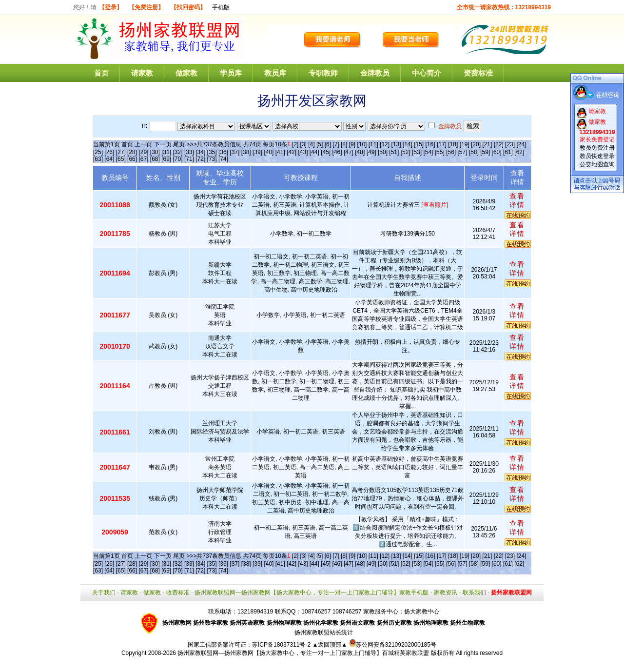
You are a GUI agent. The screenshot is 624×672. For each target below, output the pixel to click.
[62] (519, 152)
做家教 (186, 73)
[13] (396, 144)
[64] (109, 159)
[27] (121, 152)
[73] (212, 159)
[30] (155, 152)
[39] (257, 152)
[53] (417, 152)
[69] (166, 159)
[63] (98, 159)
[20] (476, 144)
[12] (385, 144)
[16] (430, 144)
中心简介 (427, 73)
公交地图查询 (597, 164)
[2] (295, 144)
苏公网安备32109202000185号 (393, 645)
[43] (303, 152)
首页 (101, 73)
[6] (328, 144)
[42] (292, 152)
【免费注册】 (146, 7)
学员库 (231, 73)
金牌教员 (375, 73)
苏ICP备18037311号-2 (282, 645)
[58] (474, 152)
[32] (178, 152)
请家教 (142, 73)
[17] (442, 144)
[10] (362, 144)
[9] (352, 144)
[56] (451, 152)
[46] (337, 152)
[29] (143, 152)
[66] (132, 159)
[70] (178, 159)
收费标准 (178, 593)
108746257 (347, 612)
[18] (453, 144)
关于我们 (104, 593)
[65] (121, 159)
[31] (166, 152)
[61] (508, 152)
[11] (373, 144)
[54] (428, 152)
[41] (280, 152)
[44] (314, 152)
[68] (155, 159)
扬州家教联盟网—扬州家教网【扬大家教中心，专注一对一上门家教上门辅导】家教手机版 (312, 593)
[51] (394, 152)
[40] (269, 152)
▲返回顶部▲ (330, 645)
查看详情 (517, 200)
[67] (143, 159)
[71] (189, 159)
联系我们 (474, 593)
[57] (463, 152)
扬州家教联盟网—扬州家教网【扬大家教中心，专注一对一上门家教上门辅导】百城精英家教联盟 (303, 653)
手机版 (221, 7)
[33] (189, 152)
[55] (440, 152)
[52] (406, 152)
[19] (465, 144)
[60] (497, 152)
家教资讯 (446, 593)
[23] (510, 144)
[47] (349, 152)
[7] (336, 144)
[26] (109, 152)
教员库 (275, 73)
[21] (487, 144)
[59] (485, 152)
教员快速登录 (597, 156)
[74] (223, 159)
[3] (303, 144)
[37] (234, 152)
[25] (98, 152)
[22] (499, 144)
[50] (383, 152)
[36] (223, 152)
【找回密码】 (188, 7)
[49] (371, 152)
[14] (408, 144)
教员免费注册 (597, 148)
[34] (200, 152)
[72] (200, 159)
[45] (326, 152)
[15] (419, 144)
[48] (360, 152)
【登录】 (111, 7)
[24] (521, 144)
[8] (344, 144)
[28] (132, 152)
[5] (320, 144)
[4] (311, 144)
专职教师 (323, 73)
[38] (246, 152)
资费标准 (478, 73)
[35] (212, 152)
